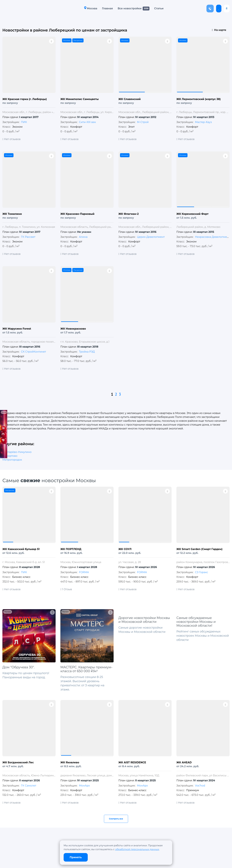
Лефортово (10, 456)
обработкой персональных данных (137, 849)
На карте (219, 30)
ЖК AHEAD (184, 762)
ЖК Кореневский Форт (192, 214)
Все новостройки (129, 8)
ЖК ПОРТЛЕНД (71, 549)
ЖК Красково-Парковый (77, 214)
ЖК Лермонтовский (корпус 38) (199, 99)
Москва (91, 8)
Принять (76, 857)
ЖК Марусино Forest (17, 329)
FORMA (84, 572)
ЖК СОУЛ (125, 549)
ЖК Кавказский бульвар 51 (21, 549)
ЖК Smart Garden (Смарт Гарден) (199, 549)
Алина (83, 237)
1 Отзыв (66, 589)
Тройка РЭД (87, 352)
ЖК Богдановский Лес (18, 762)
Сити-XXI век (87, 122)
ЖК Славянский (129, 99)
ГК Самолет (29, 786)
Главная (107, 8)
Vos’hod (200, 786)
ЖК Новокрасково (73, 329)
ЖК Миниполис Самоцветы (80, 99)
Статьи (159, 8)
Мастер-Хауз (203, 122)
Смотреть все (116, 819)
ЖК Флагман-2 (129, 214)
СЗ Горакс (201, 572)
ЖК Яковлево (70, 762)
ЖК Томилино (12, 214)
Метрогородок (12, 460)
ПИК (24, 122)
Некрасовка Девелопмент (212, 237)
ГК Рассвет (28, 237)
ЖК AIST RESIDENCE (132, 762)
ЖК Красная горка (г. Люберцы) (25, 99)
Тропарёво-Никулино (17, 452)
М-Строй (143, 122)
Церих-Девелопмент (151, 237)
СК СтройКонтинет (33, 352)
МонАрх (84, 786)
